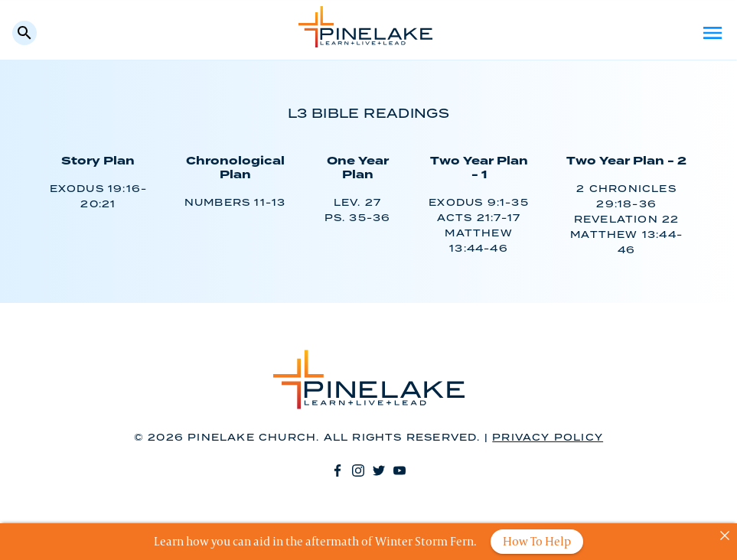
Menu (713, 33)
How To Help (537, 541)
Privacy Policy (548, 438)
